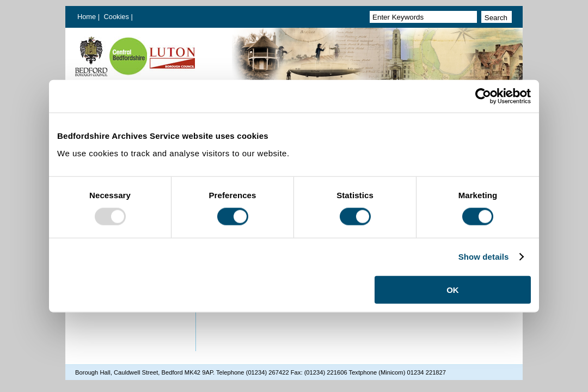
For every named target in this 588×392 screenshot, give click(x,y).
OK (453, 289)
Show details (484, 257)
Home (87, 17)
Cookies (118, 17)
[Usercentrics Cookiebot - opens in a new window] (483, 96)
